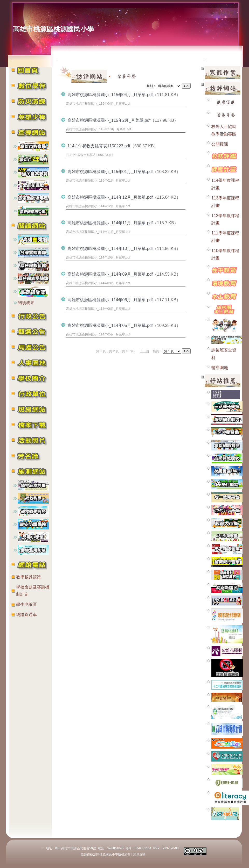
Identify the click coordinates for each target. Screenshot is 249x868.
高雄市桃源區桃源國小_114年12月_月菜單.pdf (110, 197)
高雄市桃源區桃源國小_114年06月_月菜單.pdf (110, 300)
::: (213, 13)
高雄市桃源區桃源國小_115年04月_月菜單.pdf (110, 95)
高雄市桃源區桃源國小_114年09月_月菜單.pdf (110, 274)
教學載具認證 (29, 577)
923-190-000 (171, 848)
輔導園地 (220, 368)
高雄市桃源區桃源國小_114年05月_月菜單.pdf (110, 325)
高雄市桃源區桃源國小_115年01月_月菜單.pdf (110, 172)
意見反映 (139, 855)
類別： (151, 86)
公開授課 (220, 144)
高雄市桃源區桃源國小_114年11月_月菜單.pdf (110, 223)
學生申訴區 (26, 604)
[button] (32, 85)
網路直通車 (26, 615)
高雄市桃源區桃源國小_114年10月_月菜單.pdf (110, 249)
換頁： (157, 351)
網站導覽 (226, 13)
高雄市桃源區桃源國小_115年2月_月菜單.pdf (109, 120)
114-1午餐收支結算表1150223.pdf (99, 146)
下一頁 (144, 351)
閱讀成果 (26, 303)
